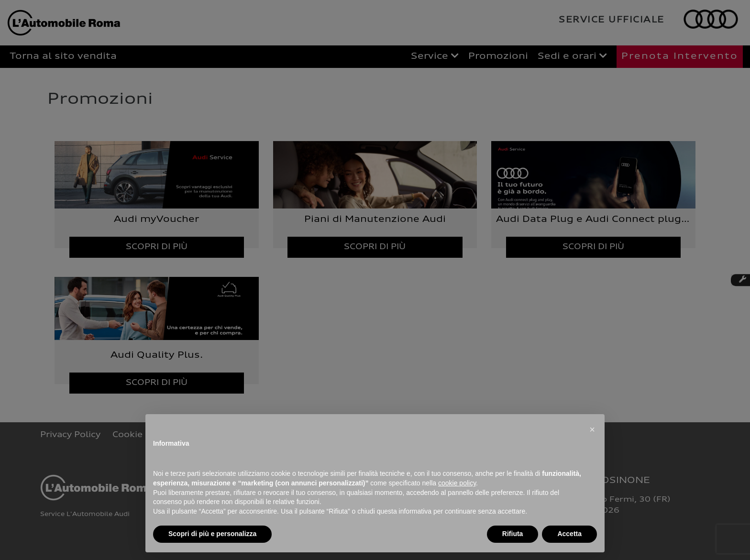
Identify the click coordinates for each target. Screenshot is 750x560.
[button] (592, 429)
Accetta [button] (569, 534)
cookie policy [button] (457, 483)
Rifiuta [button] (513, 534)
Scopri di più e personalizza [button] (212, 534)
